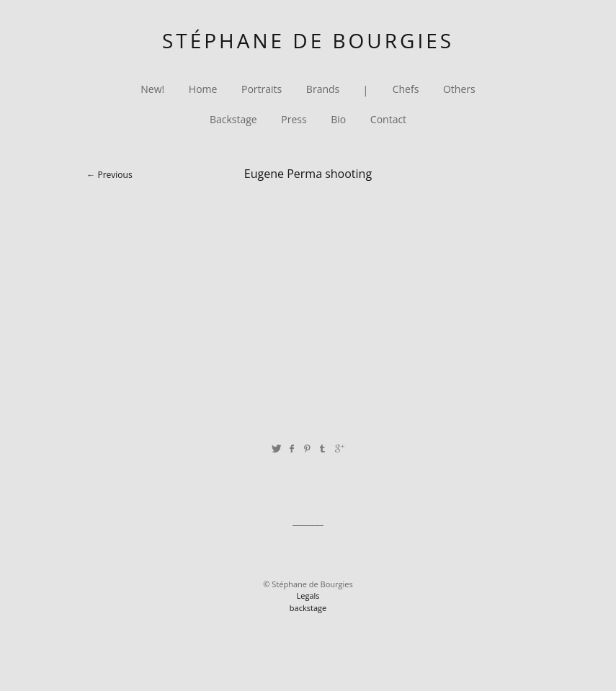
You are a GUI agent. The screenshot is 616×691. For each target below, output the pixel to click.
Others (459, 90)
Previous (115, 175)
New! (152, 90)
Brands (323, 90)
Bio (338, 120)
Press (294, 120)
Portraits (262, 90)
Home (203, 90)
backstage (308, 608)
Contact (388, 120)
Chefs (406, 90)
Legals (308, 596)
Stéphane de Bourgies (308, 40)
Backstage (233, 120)
